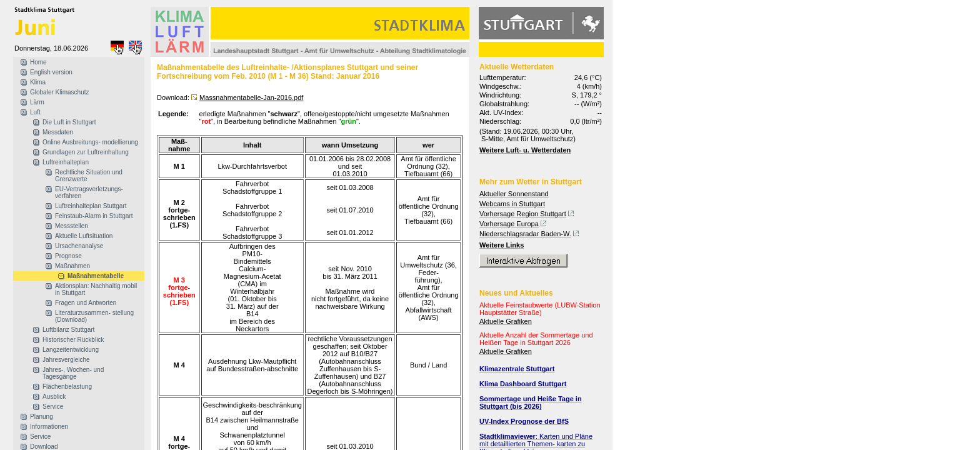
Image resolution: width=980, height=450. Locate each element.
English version (51, 72)
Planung (42, 417)
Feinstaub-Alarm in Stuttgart (94, 216)
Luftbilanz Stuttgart (68, 330)
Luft (35, 112)
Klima (38, 82)
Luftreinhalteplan (66, 162)
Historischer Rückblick (73, 340)
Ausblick (54, 397)
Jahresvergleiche (66, 360)
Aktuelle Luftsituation (84, 236)
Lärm (37, 102)
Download (44, 447)
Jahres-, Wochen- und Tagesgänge (73, 373)
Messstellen (72, 226)
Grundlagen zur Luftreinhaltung (86, 152)
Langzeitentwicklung (71, 350)
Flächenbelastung (67, 387)
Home (38, 62)
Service (53, 407)
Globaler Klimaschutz (59, 92)
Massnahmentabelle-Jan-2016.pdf (251, 97)
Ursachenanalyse (79, 246)
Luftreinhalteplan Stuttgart (91, 206)
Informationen (49, 427)
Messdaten (58, 132)
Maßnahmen (72, 266)
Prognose (68, 256)
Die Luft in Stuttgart (69, 122)
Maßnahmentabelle (96, 276)
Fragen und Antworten (86, 303)
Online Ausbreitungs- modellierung (90, 142)
